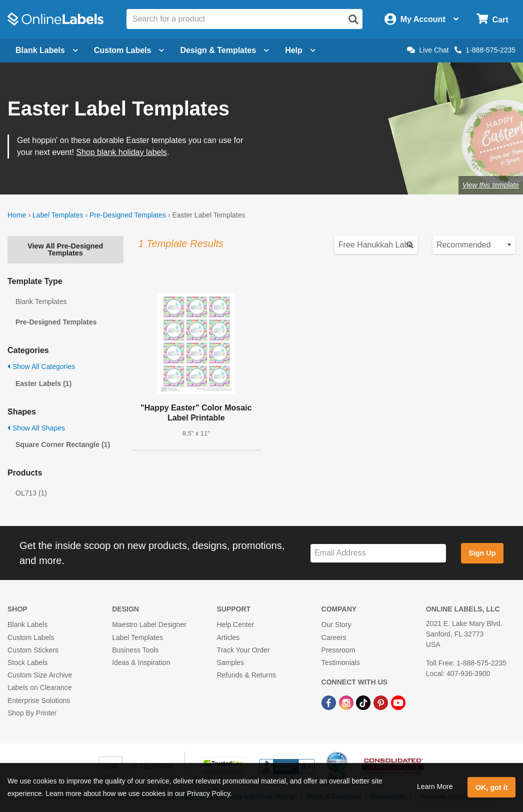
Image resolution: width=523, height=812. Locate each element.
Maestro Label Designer (149, 624)
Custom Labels (31, 637)
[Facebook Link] (330, 702)
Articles (228, 637)
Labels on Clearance (39, 687)
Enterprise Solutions (39, 700)
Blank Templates (41, 301)
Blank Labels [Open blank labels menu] (47, 50)
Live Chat (428, 50)
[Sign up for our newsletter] (378, 553)
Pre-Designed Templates (128, 215)
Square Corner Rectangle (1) (63, 444)
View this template (491, 185)
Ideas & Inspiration (141, 662)
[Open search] (353, 19)
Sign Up (482, 553)
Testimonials (341, 662)
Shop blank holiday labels (121, 152)
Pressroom (338, 650)
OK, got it (492, 787)
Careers (334, 637)
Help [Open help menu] (300, 50)
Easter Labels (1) (43, 383)
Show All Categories (41, 366)
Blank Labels (27, 624)
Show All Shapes (36, 428)
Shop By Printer (32, 713)
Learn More (435, 786)
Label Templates (58, 215)
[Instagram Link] (347, 702)
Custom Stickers (33, 650)
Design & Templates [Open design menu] (224, 50)
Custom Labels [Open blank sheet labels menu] (129, 50)
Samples (230, 662)
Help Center (235, 624)
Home (17, 215)
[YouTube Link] (398, 702)
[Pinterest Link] (382, 702)
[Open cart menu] (492, 19)
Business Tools (135, 650)
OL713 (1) (31, 493)
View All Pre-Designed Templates (65, 249)
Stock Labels (27, 662)
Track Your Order (243, 650)
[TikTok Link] (364, 702)
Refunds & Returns (246, 675)
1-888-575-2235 (485, 50)
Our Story (336, 624)
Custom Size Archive (40, 675)
